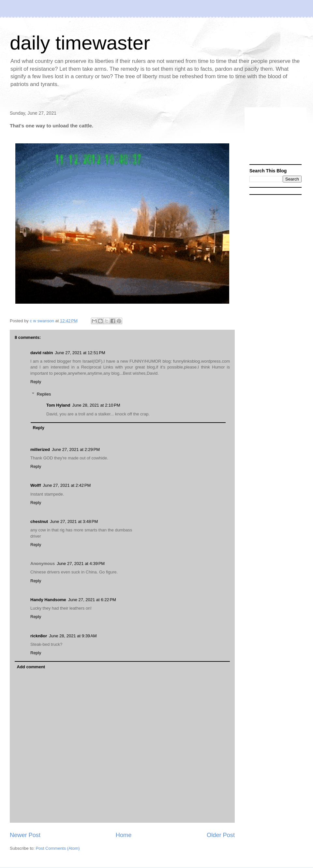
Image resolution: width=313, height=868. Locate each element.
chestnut (39, 521)
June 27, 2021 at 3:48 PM (74, 521)
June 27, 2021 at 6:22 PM (92, 600)
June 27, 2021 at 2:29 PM (76, 449)
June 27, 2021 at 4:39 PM (81, 564)
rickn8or (39, 636)
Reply (36, 382)
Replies (44, 394)
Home (124, 835)
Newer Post (25, 835)
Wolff (36, 485)
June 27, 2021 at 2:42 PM (67, 485)
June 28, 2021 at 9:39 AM (73, 636)
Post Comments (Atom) (58, 848)
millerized (40, 449)
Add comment (31, 667)
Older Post (221, 835)
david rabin (42, 353)
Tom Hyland (58, 405)
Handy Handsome (48, 600)
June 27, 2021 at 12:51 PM (80, 353)
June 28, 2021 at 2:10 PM (96, 405)
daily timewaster (80, 43)
